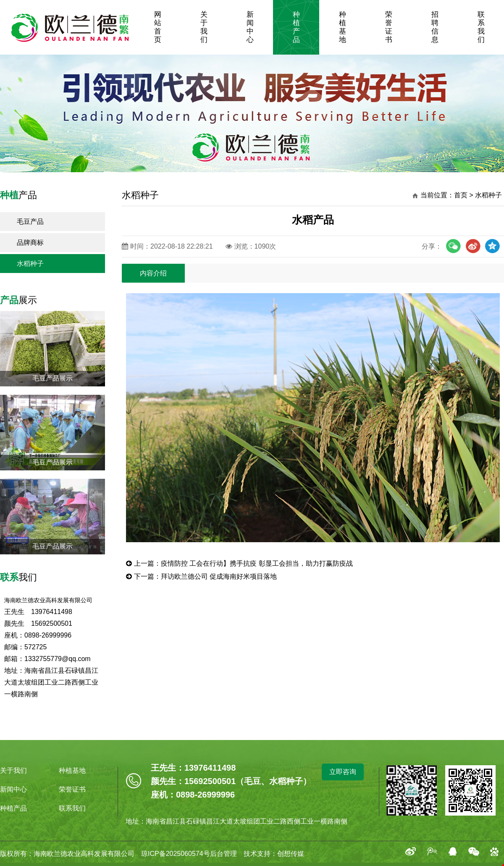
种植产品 (296, 27)
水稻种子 (30, 264)
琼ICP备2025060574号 (172, 854)
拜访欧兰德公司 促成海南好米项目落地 (219, 576)
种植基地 (343, 27)
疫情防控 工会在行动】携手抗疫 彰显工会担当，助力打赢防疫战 (257, 563)
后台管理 (223, 854)
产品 (18, 195)
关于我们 (204, 27)
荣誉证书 (389, 27)
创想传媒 (291, 854)
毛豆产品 (30, 222)
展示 (18, 300)
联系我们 (481, 27)
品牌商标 (30, 243)
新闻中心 (250, 27)
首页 (461, 195)
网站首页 (158, 27)
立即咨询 (343, 772)
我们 (18, 577)
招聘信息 (435, 27)
